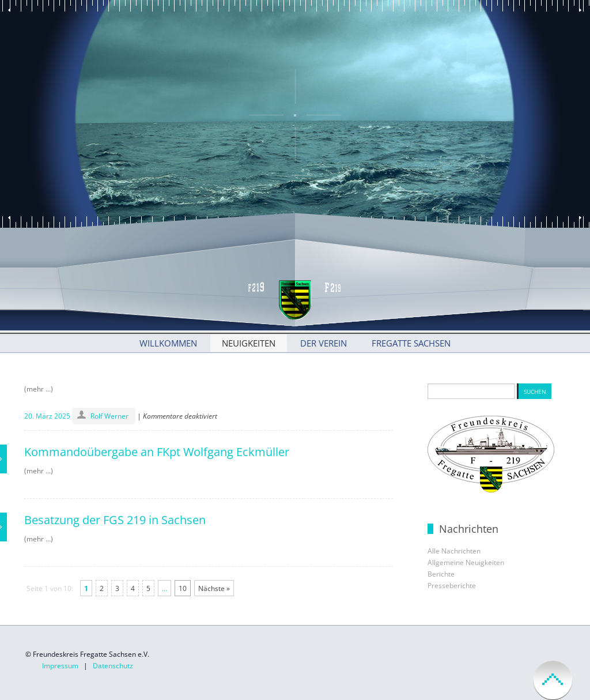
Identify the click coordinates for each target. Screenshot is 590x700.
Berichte (441, 574)
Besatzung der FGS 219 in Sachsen (115, 520)
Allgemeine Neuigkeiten (466, 562)
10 (183, 588)
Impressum (60, 666)
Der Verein (324, 343)
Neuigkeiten (249, 343)
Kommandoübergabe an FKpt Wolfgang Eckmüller (157, 452)
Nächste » (214, 588)
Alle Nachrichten (454, 551)
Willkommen (168, 343)
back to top (553, 680)
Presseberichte (452, 586)
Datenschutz (113, 666)
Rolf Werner (109, 416)
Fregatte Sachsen (411, 343)
